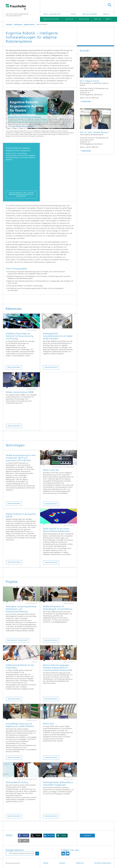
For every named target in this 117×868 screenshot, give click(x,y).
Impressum (80, 863)
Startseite (9, 24)
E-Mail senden (86, 101)
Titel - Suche (109, 5)
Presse (73, 14)
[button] (24, 836)
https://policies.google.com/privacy (23, 126)
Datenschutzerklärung (103, 863)
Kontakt (62, 863)
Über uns (98, 19)
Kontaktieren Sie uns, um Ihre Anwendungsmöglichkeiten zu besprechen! (21, 195)
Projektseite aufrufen (17, 640)
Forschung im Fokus (51, 19)
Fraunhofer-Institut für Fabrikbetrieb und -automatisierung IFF (17, 15)
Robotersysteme (29, 24)
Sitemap (46, 863)
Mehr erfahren (14, 367)
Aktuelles (69, 19)
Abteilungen (84, 19)
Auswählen (37, 854)
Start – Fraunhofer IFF (52, 14)
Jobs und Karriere (90, 14)
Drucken (87, 835)
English (106, 14)
